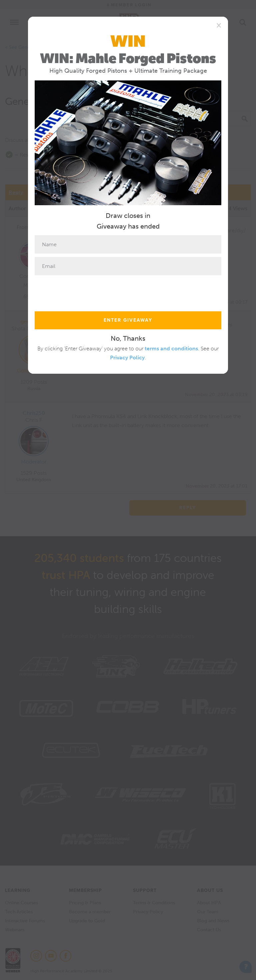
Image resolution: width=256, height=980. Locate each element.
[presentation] (85, 292)
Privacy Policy (127, 358)
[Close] (219, 25)
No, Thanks (128, 338)
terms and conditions (171, 349)
